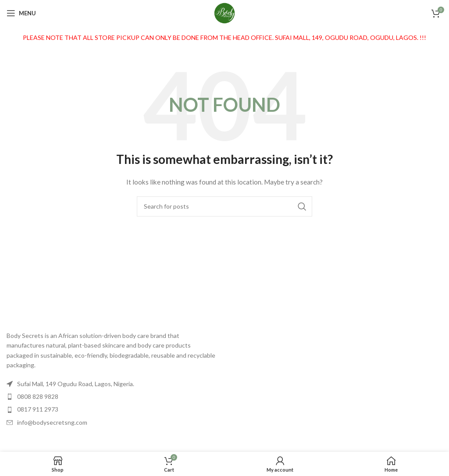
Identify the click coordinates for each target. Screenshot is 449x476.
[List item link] (112, 397)
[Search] (224, 206)
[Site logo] (224, 12)
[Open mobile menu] (21, 13)
